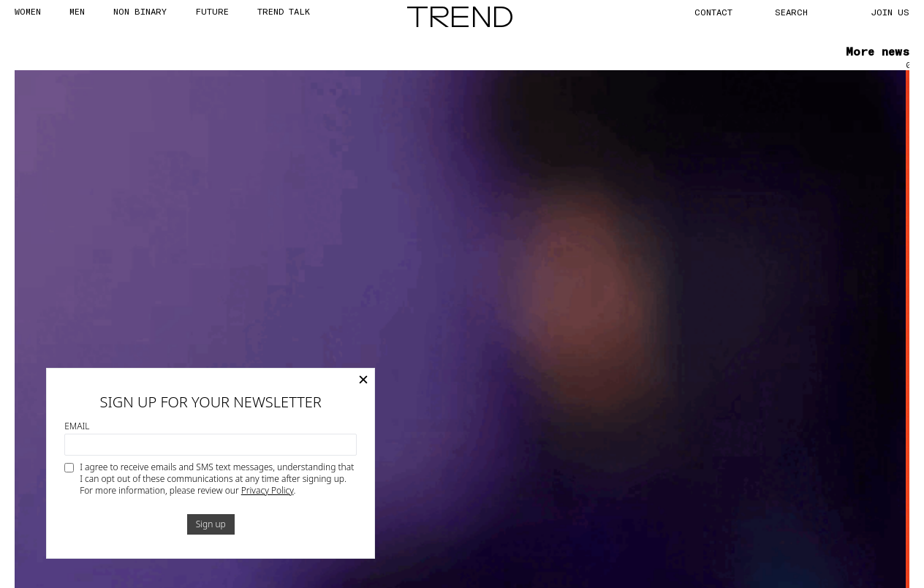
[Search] (808, 12)
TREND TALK (284, 11)
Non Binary (140, 11)
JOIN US (890, 12)
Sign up (211, 524)
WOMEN (28, 11)
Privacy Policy (268, 490)
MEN (77, 11)
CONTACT (713, 12)
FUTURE (212, 11)
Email (77, 426)
